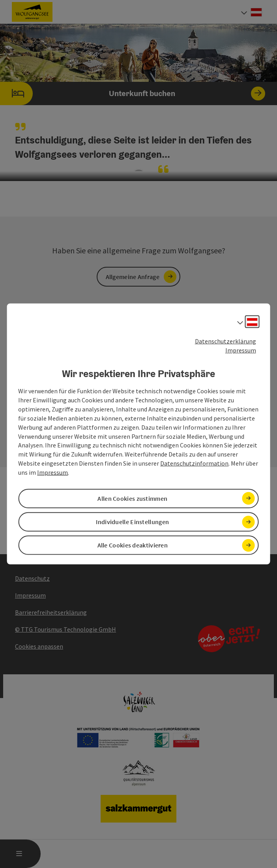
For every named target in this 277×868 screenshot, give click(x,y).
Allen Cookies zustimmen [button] (132, 498)
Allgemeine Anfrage (133, 277)
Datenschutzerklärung (226, 341)
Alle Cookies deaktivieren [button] (133, 545)
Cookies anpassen (39, 646)
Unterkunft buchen (133, 93)
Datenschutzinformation (194, 463)
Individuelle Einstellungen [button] (132, 522)
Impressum (241, 350)
